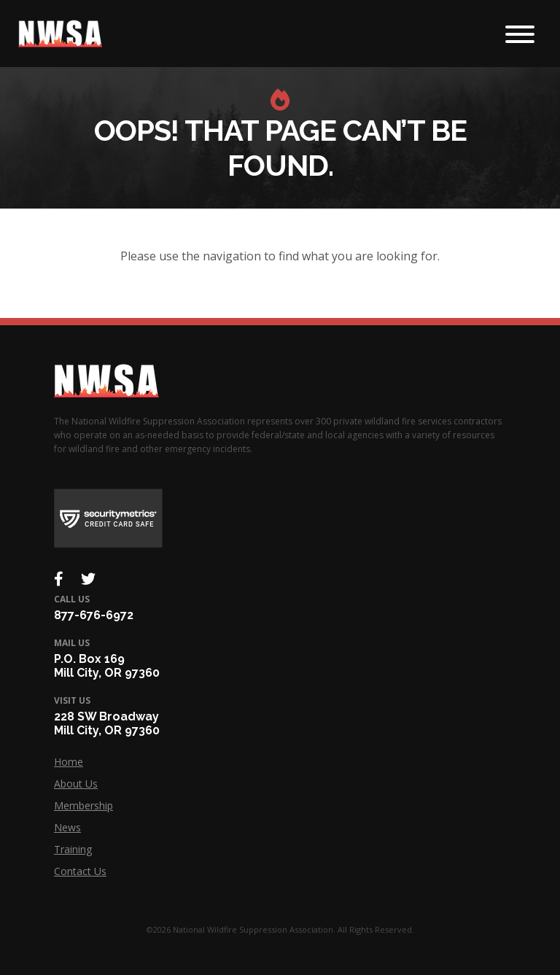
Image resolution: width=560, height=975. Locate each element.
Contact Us (80, 871)
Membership (83, 805)
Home (69, 762)
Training (73, 849)
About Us (76, 784)
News (67, 827)
